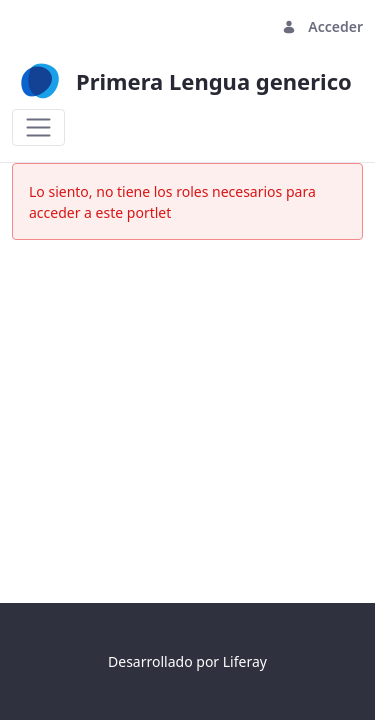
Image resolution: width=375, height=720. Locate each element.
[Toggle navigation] (38, 127)
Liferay (245, 661)
